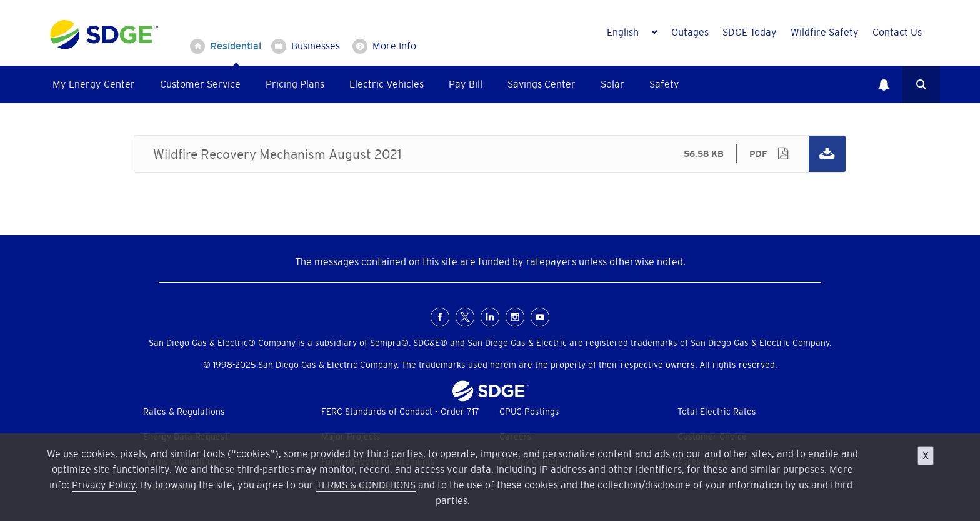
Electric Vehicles (387, 84)
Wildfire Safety (825, 32)
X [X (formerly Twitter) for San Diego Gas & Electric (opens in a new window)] (465, 317)
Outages (690, 32)
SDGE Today (750, 32)
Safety (664, 84)
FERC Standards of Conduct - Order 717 (400, 412)
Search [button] (921, 84)
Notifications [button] (884, 84)
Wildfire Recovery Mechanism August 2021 (490, 154)
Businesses (316, 46)
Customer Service (200, 84)
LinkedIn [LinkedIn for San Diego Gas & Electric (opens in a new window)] (490, 317)
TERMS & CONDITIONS (366, 485)
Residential (236, 46)
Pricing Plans (295, 84)
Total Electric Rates (717, 412)
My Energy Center (94, 84)
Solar (612, 84)
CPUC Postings (529, 412)
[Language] (632, 32)
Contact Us (897, 32)
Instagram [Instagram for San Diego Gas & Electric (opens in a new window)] (515, 317)
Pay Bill (466, 84)
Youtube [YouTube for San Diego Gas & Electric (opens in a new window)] (540, 317)
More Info (394, 46)
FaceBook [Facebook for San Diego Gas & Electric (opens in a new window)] (440, 317)
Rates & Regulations (184, 412)
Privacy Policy (104, 485)
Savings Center (542, 84)
